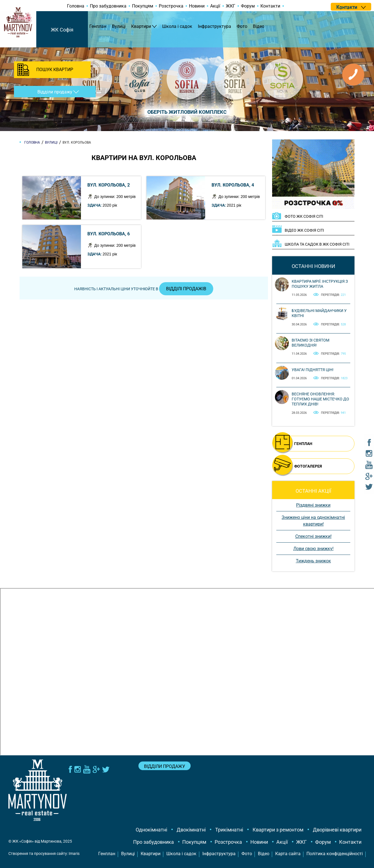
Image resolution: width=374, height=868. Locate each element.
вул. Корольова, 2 (109, 185)
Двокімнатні (191, 830)
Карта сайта (288, 854)
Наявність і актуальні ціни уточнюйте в (144, 289)
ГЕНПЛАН (303, 444)
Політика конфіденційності (335, 854)
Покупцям (143, 6)
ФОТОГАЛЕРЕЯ (308, 466)
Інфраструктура (214, 26)
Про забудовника (108, 6)
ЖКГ (231, 6)
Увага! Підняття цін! (313, 370)
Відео (259, 26)
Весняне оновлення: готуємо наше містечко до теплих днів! (320, 399)
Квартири (141, 26)
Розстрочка (171, 6)
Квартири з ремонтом (278, 830)
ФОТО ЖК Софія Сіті (304, 216)
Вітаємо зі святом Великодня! (311, 343)
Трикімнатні (229, 830)
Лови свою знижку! (313, 549)
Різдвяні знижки (313, 505)
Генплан (98, 26)
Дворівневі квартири (337, 830)
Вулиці (119, 26)
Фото (242, 26)
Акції (215, 6)
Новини (197, 6)
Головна (76, 6)
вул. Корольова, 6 (109, 234)
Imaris (74, 854)
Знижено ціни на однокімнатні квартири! (313, 521)
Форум (248, 6)
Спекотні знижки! (313, 536)
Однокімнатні (151, 830)
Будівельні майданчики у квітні (319, 313)
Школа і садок (177, 26)
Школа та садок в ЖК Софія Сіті (317, 244)
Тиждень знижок (313, 561)
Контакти (270, 6)
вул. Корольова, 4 (233, 185)
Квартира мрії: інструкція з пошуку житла (320, 284)
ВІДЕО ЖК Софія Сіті (304, 230)
